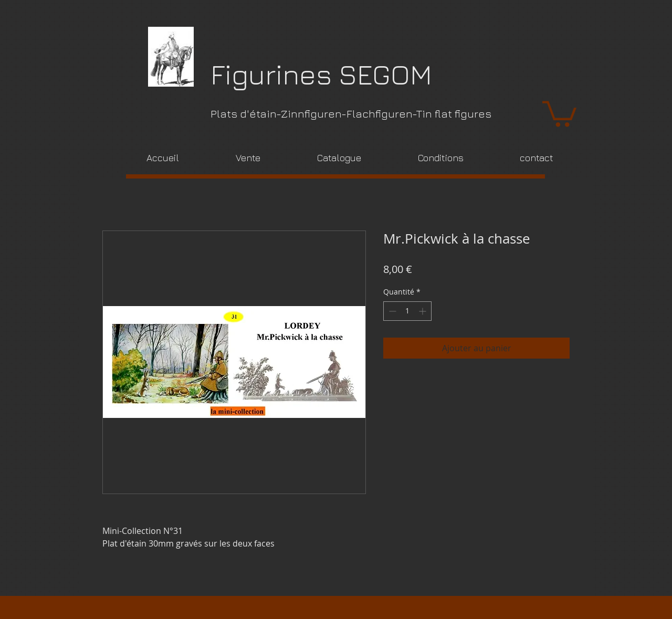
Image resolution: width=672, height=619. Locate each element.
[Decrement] (391, 311)
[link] (559, 113)
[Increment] (423, 311)
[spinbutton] (407, 311)
